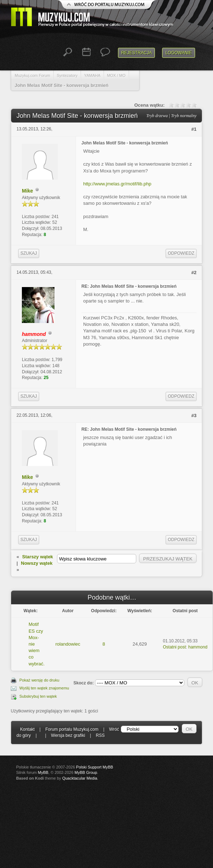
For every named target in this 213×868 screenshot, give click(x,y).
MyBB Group (86, 772)
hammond (198, 647)
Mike (27, 191)
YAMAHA (92, 75)
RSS (100, 735)
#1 (194, 129)
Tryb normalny (184, 116)
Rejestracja (136, 53)
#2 (194, 273)
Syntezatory (67, 75)
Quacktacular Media (80, 778)
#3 (194, 415)
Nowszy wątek (37, 563)
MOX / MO (116, 75)
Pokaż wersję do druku (39, 680)
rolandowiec (68, 644)
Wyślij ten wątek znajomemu (44, 688)
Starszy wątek (38, 557)
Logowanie (179, 53)
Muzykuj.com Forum (32, 75)
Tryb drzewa (157, 116)
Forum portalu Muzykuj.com (72, 729)
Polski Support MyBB (94, 767)
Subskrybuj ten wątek (38, 696)
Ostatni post (174, 647)
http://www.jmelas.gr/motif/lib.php (117, 184)
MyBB (43, 772)
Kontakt (27, 729)
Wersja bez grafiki (68, 735)
